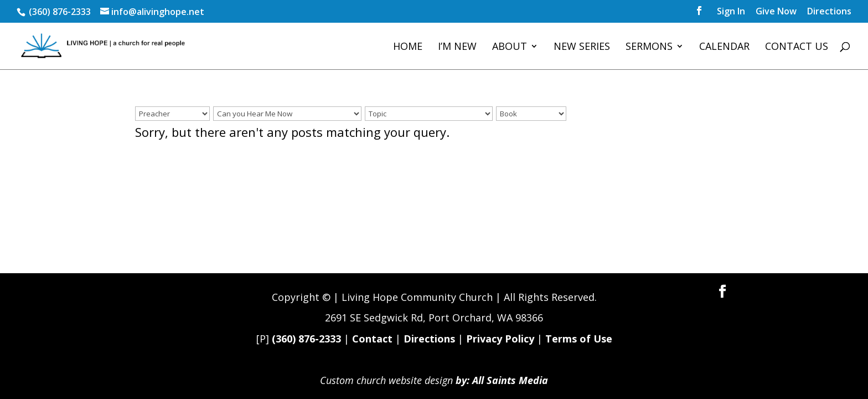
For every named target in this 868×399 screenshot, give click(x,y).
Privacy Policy (500, 339)
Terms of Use (579, 339)
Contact (372, 339)
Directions (829, 12)
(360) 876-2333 (306, 339)
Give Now (776, 12)
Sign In (731, 12)
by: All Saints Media (502, 380)
